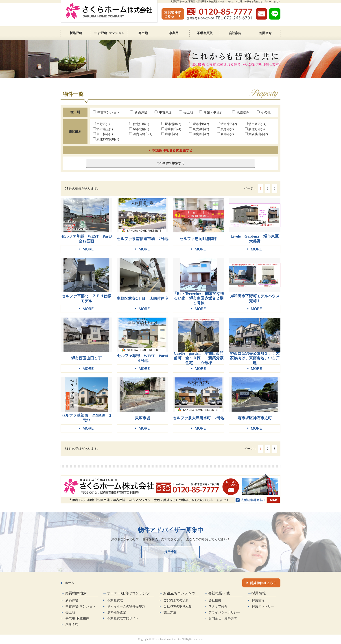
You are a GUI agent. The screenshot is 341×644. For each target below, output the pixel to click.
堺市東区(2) (227, 124)
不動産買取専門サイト (123, 618)
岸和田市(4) (171, 129)
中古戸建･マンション (80, 606)
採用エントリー (263, 606)
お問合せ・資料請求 (223, 618)
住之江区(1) (139, 124)
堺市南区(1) (103, 129)
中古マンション (106, 112)
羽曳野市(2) (199, 134)
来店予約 (72, 624)
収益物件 (241, 112)
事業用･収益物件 (77, 618)
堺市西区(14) (256, 124)
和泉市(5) (170, 134)
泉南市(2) (225, 134)
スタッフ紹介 (218, 606)
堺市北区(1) (139, 129)
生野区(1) (101, 124)
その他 (264, 112)
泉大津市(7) (199, 129)
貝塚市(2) (225, 129)
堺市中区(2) (199, 124)
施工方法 (170, 612)
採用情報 (170, 552)
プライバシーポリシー (224, 612)
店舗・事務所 (211, 112)
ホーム (67, 583)
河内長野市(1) (141, 134)
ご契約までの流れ (176, 600)
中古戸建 (163, 112)
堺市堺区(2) (171, 124)
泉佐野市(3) (255, 129)
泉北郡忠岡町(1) (106, 139)
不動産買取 (115, 600)
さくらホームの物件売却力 (126, 606)
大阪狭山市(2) (256, 134)
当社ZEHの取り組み (178, 606)
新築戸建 (139, 112)
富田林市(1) (103, 134)
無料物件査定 (117, 612)
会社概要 (215, 600)
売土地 (186, 112)
